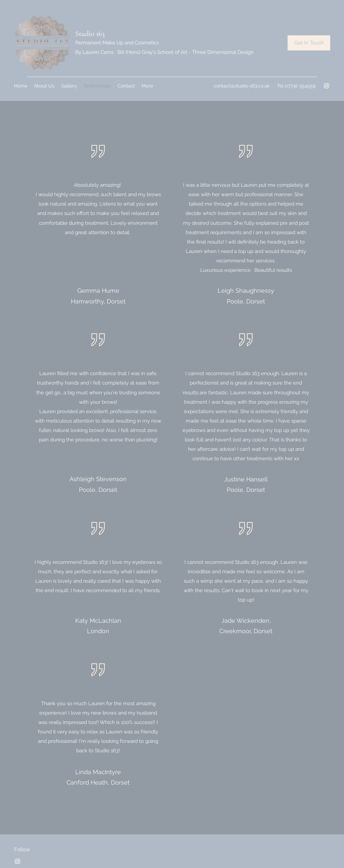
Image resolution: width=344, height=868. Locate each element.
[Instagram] (327, 86)
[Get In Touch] (309, 43)
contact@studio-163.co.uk (242, 86)
